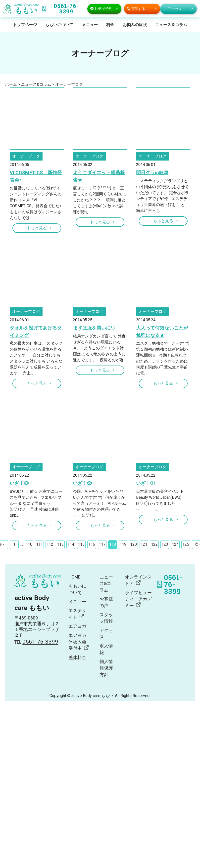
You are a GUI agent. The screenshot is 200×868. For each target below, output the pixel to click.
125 (186, 544)
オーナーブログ (26, 156)
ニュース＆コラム (171, 25)
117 (102, 544)
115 (81, 544)
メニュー (90, 25)
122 (154, 544)
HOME (74, 577)
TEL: (36, 642)
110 (29, 544)
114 (71, 544)
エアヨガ (77, 626)
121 (144, 544)
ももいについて (59, 25)
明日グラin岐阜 (152, 173)
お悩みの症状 (135, 25)
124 (175, 544)
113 (60, 544)
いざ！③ (19, 483)
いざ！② (82, 483)
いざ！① (146, 483)
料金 (110, 25)
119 (123, 544)
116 (92, 544)
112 (50, 544)
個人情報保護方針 (106, 668)
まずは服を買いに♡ (94, 328)
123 (165, 544)
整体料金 (77, 658)
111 (39, 544)
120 (133, 544)
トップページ (25, 25)
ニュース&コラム (106, 584)
